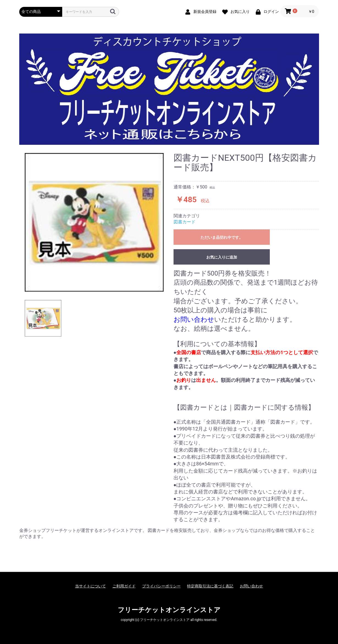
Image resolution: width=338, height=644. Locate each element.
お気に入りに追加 (222, 257)
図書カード (185, 222)
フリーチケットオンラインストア (169, 610)
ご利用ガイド (124, 586)
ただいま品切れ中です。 (222, 237)
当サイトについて (90, 586)
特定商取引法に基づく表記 (210, 586)
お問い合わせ (251, 586)
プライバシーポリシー (161, 586)
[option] (94, 222)
